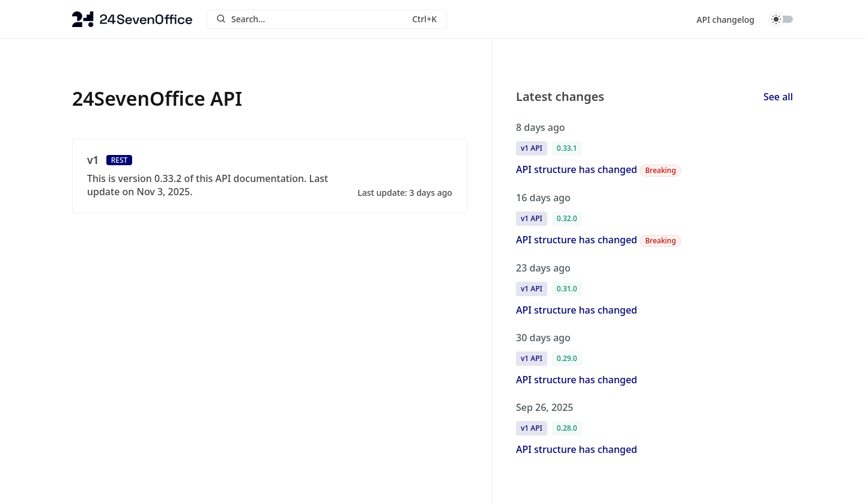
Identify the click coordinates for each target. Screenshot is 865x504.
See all (778, 97)
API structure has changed (577, 169)
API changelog (726, 20)
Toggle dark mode (781, 19)
